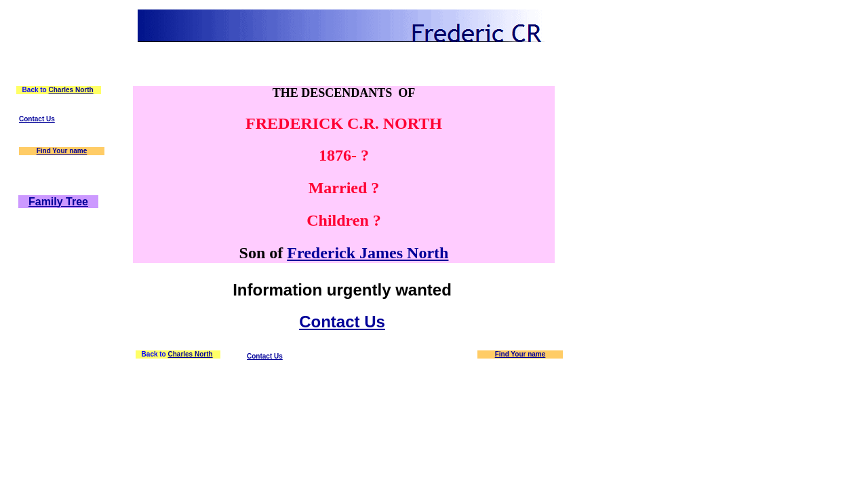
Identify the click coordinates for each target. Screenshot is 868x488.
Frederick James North (368, 253)
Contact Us (37, 119)
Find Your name (62, 151)
